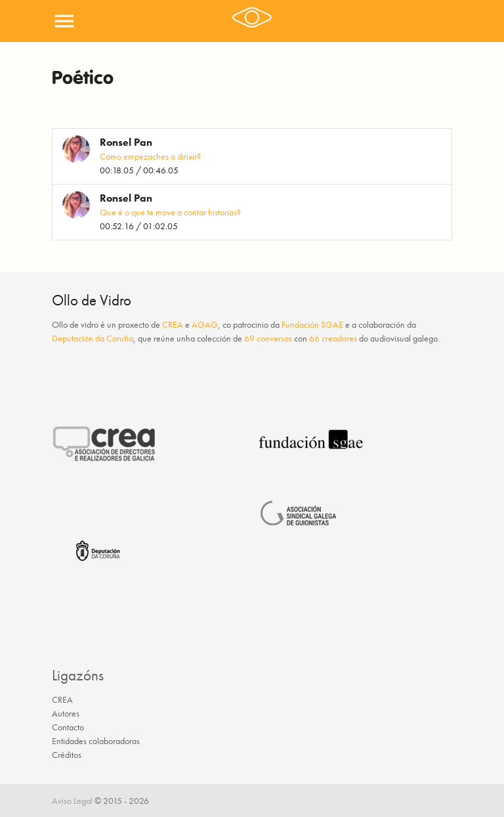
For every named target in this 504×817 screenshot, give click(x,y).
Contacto (68, 727)
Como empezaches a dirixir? (150, 156)
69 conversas (268, 338)
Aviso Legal (72, 801)
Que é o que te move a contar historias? (170, 212)
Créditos (67, 755)
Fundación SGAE (312, 324)
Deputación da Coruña (93, 338)
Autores (66, 713)
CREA (173, 324)
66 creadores (333, 338)
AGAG (205, 324)
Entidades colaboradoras (96, 741)
